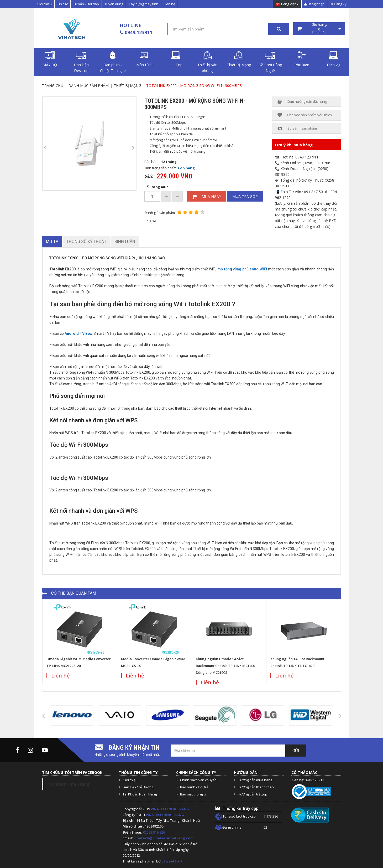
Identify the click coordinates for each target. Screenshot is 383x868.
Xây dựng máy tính (143, 4)
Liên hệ (169, 4)
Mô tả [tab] (52, 241)
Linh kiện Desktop (81, 62)
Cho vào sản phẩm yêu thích (305, 115)
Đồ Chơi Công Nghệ (270, 62)
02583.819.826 (154, 832)
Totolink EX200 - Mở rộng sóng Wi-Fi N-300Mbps (194, 86)
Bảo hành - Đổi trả (194, 787)
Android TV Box (78, 333)
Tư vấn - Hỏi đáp (86, 4)
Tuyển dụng (114, 4)
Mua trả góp (245, 196)
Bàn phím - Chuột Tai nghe (113, 62)
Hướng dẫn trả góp (253, 794)
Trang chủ (53, 86)
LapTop (176, 59)
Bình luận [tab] (125, 241)
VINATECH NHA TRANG (170, 809)
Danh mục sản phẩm (88, 86)
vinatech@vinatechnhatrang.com (164, 838)
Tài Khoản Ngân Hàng (140, 794)
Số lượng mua (156, 187)
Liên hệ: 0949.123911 (308, 780)
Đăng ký (338, 4)
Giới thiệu (44, 4)
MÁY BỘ (50, 59)
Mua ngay (207, 196)
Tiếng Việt (287, 4)
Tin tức (62, 4)
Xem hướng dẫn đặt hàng (302, 102)
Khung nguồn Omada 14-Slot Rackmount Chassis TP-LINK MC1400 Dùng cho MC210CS (225, 666)
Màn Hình (144, 59)
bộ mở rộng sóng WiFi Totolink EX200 (178, 304)
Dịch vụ (333, 59)
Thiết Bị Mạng (239, 59)
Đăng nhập (314, 4)
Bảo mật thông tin (194, 794)
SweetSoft (173, 861)
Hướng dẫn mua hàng (255, 780)
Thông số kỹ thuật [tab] (86, 241)
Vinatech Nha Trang (69, 784)
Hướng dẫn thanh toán (256, 787)
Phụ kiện (302, 59)
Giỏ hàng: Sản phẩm (319, 29)
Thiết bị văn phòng (207, 62)
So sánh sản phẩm (297, 128)
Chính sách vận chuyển (198, 780)
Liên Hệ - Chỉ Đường (138, 787)
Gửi (296, 751)
